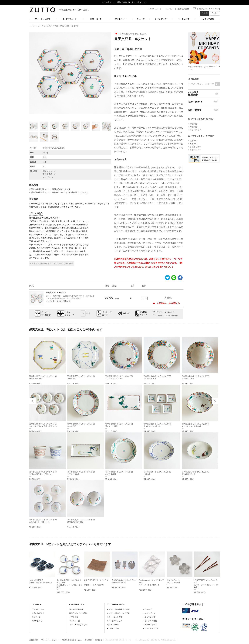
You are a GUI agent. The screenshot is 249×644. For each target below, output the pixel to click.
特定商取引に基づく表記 (72, 640)
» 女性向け (193, 124)
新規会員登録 (183, 9)
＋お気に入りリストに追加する (58, 301)
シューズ (141, 19)
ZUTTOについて (154, 9)
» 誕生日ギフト (195, 150)
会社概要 (88, 640)
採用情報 (99, 640)
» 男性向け (193, 127)
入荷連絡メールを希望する (166, 303)
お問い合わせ (204, 110)
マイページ (36, 617)
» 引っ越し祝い (195, 147)
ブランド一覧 (75, 621)
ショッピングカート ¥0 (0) (208, 9)
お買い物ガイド (204, 102)
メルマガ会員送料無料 (204, 94)
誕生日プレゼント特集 (78, 613)
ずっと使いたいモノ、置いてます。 (74, 10)
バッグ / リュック (69, 19)
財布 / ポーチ (96, 19)
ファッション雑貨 (43, 19)
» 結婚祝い (193, 141)
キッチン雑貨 (184, 19)
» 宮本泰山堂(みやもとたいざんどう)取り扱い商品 (52, 264)
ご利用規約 (34, 640)
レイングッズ (161, 19)
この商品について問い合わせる (167, 315)
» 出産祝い (193, 144)
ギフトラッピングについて (165, 312)
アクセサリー (121, 19)
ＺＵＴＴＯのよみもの (78, 625)
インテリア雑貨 (207, 19)
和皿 (56, 26)
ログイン (169, 9)
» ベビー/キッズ (195, 130)
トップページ (34, 26)
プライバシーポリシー (50, 640)
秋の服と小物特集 (76, 609)
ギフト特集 (74, 617)
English (215, 13)
